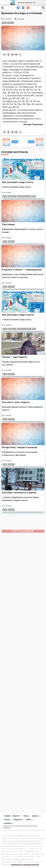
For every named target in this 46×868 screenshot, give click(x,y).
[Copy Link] (20, 55)
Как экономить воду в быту (18, 182)
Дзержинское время (24, 196)
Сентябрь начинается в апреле (19, 493)
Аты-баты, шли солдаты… (17, 402)
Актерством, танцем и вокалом (20, 447)
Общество (19, 820)
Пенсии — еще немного (15, 357)
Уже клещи (8, 224)
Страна (8, 820)
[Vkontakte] (4, 55)
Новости (11, 23)
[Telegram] (12, 55)
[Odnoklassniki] (8, 55)
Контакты (9, 823)
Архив (4, 23)
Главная (7, 816)
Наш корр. (21, 19)
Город (27, 816)
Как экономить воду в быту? (18, 315)
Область (37, 816)
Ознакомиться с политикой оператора (25, 864)
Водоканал (12, 196)
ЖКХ (34, 196)
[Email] (16, 55)
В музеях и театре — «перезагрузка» (22, 270)
